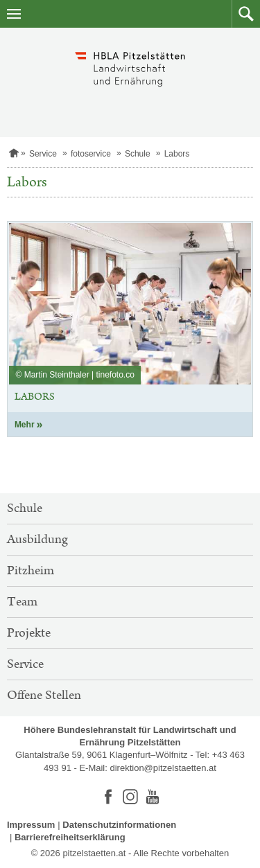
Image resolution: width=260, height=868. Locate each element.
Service (43, 154)
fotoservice (91, 154)
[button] (246, 14)
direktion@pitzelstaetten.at (163, 768)
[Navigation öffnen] (14, 14)
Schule (138, 154)
